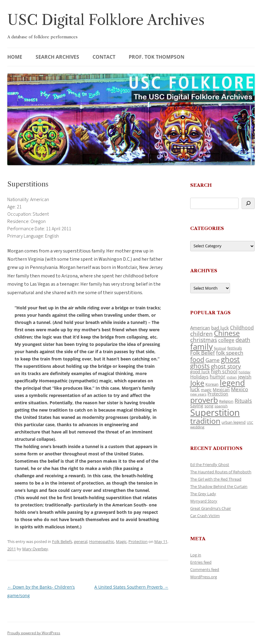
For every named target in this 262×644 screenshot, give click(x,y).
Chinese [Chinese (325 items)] (227, 333)
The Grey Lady (203, 494)
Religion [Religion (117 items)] (226, 401)
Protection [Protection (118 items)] (218, 394)
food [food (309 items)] (197, 359)
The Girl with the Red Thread (216, 479)
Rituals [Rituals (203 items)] (243, 400)
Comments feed (205, 569)
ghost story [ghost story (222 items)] (226, 366)
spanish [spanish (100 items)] (221, 406)
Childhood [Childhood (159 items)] (242, 328)
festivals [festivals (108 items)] (235, 348)
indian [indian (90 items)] (232, 377)
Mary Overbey (35, 549)
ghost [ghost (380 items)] (230, 359)
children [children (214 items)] (201, 334)
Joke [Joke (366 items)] (197, 383)
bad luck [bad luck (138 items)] (220, 328)
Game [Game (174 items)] (213, 360)
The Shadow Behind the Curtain (219, 486)
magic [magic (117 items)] (206, 390)
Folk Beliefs (62, 541)
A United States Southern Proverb (131, 587)
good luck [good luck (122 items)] (200, 372)
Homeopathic (102, 541)
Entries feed (201, 562)
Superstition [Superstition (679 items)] (215, 413)
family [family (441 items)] (201, 346)
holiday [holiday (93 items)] (245, 372)
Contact (104, 57)
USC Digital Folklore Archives (106, 20)
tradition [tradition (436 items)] (205, 421)
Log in (196, 555)
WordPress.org (204, 577)
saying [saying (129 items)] (197, 406)
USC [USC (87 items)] (250, 423)
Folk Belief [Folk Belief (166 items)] (203, 353)
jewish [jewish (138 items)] (245, 377)
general (81, 541)
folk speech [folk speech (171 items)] (230, 353)
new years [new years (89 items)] (198, 394)
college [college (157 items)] (226, 340)
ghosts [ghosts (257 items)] (200, 366)
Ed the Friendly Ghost (210, 465)
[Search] (248, 203)
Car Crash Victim (205, 516)
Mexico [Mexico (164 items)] (239, 389)
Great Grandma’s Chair (211, 508)
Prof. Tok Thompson (157, 57)
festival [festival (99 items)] (220, 348)
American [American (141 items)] (200, 328)
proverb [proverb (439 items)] (204, 400)
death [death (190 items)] (243, 340)
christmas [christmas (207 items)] (204, 340)
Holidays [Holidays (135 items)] (199, 377)
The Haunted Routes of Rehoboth (221, 472)
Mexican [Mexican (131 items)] (221, 390)
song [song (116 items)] (209, 406)
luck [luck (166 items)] (195, 389)
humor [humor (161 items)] (218, 377)
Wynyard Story (204, 501)
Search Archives (57, 57)
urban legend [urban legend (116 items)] (234, 422)
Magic (121, 541)
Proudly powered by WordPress (34, 633)
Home (15, 57)
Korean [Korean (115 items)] (212, 384)
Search (201, 185)
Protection (138, 541)
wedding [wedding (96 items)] (197, 427)
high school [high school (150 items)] (224, 371)
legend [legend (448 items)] (232, 383)
